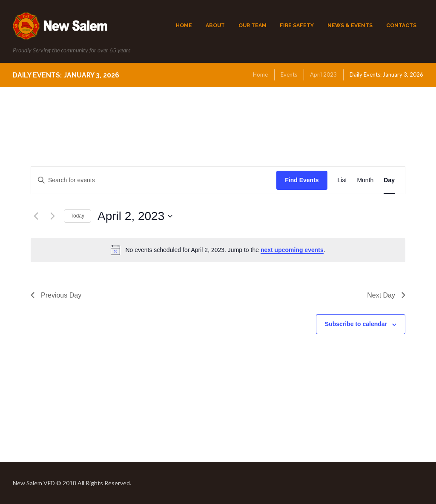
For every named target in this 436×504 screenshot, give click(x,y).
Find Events (302, 180)
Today (77, 216)
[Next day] (52, 216)
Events (289, 74)
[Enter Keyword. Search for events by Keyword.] (154, 180)
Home (260, 74)
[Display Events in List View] (342, 180)
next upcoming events (292, 250)
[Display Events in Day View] (389, 180)
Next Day (386, 295)
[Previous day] (36, 216)
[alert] (218, 250)
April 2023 (323, 74)
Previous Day (56, 295)
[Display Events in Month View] (365, 180)
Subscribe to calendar (356, 324)
